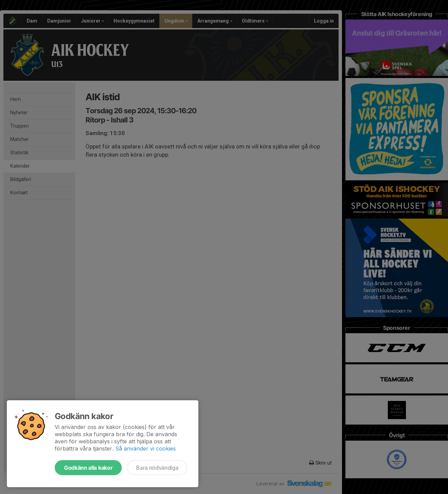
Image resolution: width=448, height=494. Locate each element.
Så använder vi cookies (146, 448)
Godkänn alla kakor (88, 468)
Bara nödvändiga (157, 468)
